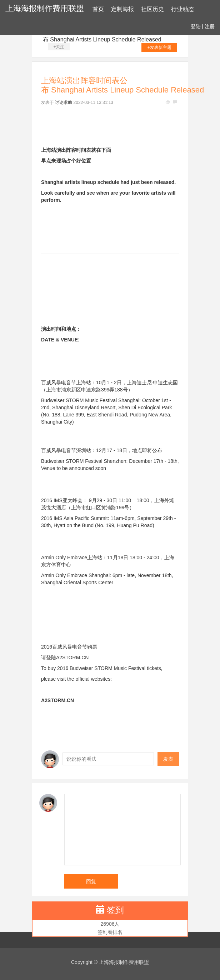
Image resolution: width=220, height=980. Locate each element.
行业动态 (182, 9)
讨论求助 (64, 102)
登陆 (196, 26)
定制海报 (122, 9)
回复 (91, 881)
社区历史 (152, 9)
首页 (98, 9)
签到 (115, 910)
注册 (210, 26)
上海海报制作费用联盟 (45, 8)
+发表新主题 (159, 47)
